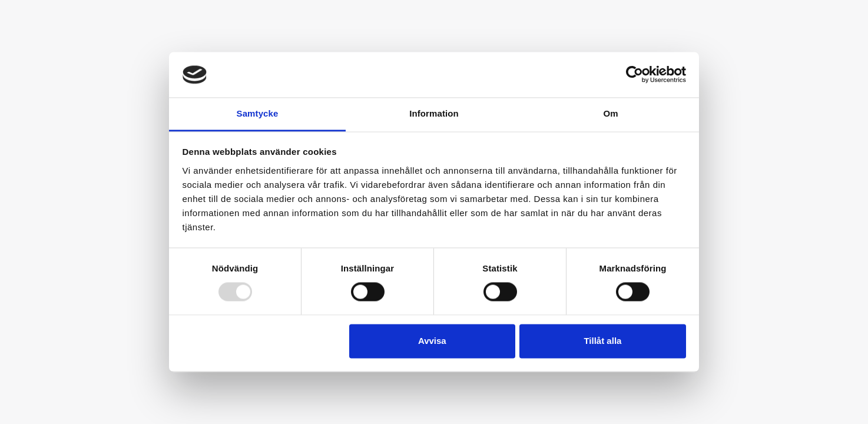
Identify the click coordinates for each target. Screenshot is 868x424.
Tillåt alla (602, 341)
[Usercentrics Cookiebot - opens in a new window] (635, 75)
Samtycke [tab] (258, 113)
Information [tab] (434, 113)
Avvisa (432, 341)
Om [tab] (610, 113)
